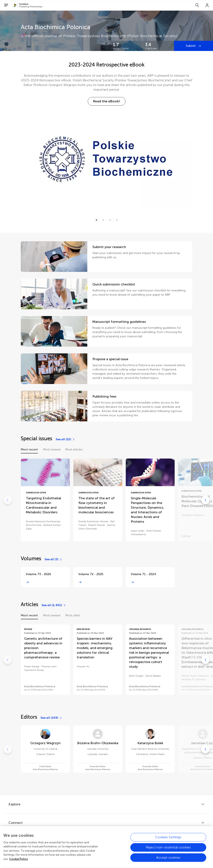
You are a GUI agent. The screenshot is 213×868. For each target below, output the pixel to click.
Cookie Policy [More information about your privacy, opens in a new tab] (19, 864)
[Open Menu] (6, 5)
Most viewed (52, 450)
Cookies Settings (168, 842)
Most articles (74, 450)
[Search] (197, 5)
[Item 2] (110, 220)
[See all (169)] (51, 718)
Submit (191, 46)
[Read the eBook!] (107, 101)
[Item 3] (117, 220)
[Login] (207, 5)
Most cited (72, 615)
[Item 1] (103, 220)
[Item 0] (96, 220)
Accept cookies (168, 862)
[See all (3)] (53, 559)
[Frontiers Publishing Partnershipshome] (28, 5)
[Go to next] (205, 500)
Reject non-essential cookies (168, 852)
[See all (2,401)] (54, 605)
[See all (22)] (65, 439)
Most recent (29, 450)
